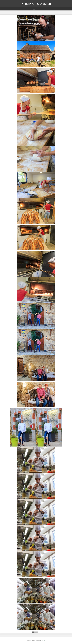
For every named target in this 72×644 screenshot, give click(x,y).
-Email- (43, 640)
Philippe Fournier (36, 4)
